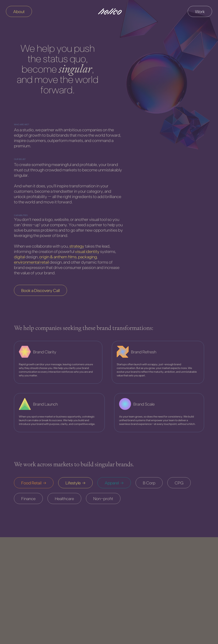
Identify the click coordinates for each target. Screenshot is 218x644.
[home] (110, 11)
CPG (179, 483)
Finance (28, 498)
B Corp (149, 483)
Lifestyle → (75, 483)
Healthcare (64, 498)
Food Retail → (34, 483)
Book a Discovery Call (40, 290)
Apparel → (114, 483)
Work (200, 11)
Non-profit (103, 498)
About (19, 11)
